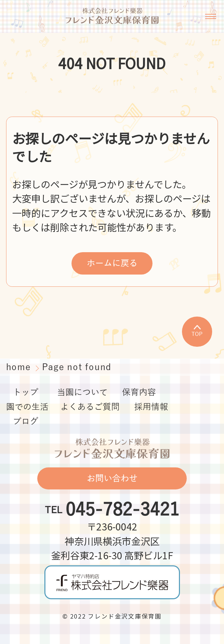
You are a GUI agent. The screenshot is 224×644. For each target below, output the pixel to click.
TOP (197, 331)
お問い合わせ (112, 478)
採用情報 (151, 407)
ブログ (26, 421)
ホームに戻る (112, 263)
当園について (82, 392)
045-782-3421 (122, 510)
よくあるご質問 (90, 407)
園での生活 (27, 407)
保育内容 (139, 392)
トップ (26, 392)
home (20, 367)
